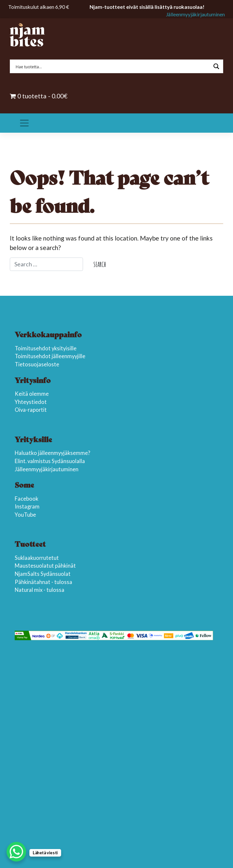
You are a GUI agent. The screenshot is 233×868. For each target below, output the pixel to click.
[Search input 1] (112, 66)
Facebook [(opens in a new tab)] (26, 499)
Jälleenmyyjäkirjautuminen (195, 14)
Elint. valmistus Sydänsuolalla (50, 461)
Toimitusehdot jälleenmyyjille (50, 356)
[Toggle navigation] (24, 123)
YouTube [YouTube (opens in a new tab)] (25, 515)
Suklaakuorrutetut (37, 558)
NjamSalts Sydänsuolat (43, 574)
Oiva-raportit (31, 410)
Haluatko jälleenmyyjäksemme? (52, 453)
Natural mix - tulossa (40, 590)
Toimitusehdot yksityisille (46, 348)
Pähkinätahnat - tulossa (43, 582)
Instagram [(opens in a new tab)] (27, 507)
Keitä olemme (32, 394)
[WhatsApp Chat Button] (16, 852)
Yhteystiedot (31, 402)
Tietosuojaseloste (37, 364)
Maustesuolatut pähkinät (45, 566)
